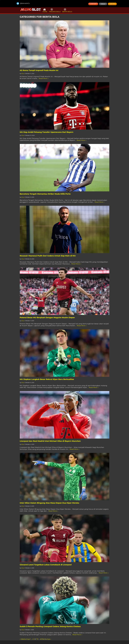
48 (41, 639)
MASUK (103, 4)
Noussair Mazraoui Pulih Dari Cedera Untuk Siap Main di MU (48, 256)
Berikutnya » (47, 639)
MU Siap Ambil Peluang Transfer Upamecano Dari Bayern (47, 132)
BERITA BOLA (67, 10)
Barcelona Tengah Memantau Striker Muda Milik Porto (45, 194)
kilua (23, 74)
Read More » (44, 78)
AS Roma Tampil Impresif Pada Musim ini (39, 70)
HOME (45, 10)
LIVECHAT (93, 4)
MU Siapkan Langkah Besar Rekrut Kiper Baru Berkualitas (47, 379)
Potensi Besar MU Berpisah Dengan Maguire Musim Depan (47, 318)
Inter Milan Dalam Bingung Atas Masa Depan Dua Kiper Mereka (50, 503)
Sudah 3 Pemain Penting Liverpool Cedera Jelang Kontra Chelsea (50, 626)
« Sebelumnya (25, 639)
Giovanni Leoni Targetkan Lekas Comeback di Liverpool (46, 565)
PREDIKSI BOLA (55, 10)
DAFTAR (112, 4)
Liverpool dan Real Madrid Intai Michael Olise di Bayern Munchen (50, 441)
